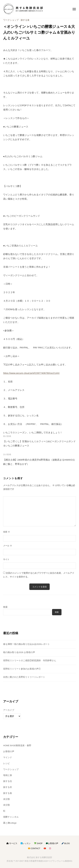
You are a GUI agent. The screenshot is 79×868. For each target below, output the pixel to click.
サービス (12, 843)
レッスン (26, 843)
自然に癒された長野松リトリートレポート (24, 677)
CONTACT (34, 848)
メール (8, 546)
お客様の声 (9, 751)
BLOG (66, 843)
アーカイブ (9, 710)
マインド (8, 757)
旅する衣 (8, 787)
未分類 (6, 799)
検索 (5, 607)
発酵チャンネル (11, 817)
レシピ (6, 763)
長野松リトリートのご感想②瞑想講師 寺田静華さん (30, 661)
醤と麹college (10, 823)
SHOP (38, 843)
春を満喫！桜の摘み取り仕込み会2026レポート (26, 644)
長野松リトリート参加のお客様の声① (22, 669)
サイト (6, 559)
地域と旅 (8, 775)
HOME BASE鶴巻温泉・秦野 (17, 745)
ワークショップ (11, 20)
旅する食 (25, 20)
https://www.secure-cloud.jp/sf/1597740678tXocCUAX (31, 373)
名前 (7, 532)
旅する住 (8, 781)
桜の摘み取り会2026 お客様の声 (19, 652)
